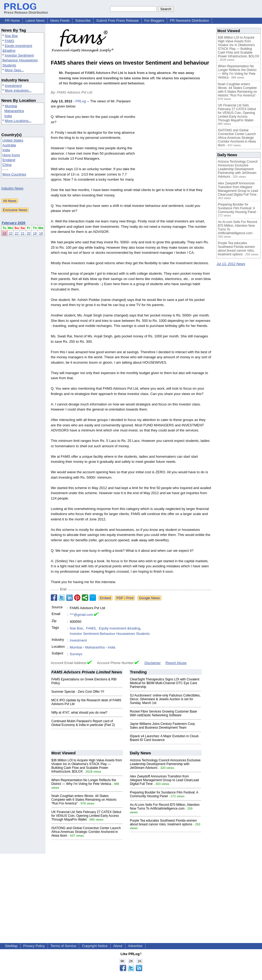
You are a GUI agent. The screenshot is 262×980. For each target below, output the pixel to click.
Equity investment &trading (120, 628)
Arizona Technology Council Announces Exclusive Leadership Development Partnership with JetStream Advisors (165, 764)
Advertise (135, 946)
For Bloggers (154, 21)
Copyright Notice (95, 946)
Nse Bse (11, 36)
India (8, 116)
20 (29, 233)
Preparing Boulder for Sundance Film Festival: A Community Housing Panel (164, 794)
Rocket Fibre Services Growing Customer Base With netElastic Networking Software (163, 713)
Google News (149, 598)
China (7, 165)
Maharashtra (14, 111)
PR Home (12, 21)
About (118, 946)
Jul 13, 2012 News (231, 264)
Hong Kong (11, 155)
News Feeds (60, 21)
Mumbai (11, 106)
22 (17, 233)
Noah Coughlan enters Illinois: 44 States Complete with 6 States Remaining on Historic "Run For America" (84, 800)
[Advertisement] (175, 138)
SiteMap (11, 946)
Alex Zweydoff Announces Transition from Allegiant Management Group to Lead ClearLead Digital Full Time (164, 780)
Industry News (12, 188)
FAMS (9, 41)
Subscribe (83, 21)
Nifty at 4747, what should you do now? (79, 713)
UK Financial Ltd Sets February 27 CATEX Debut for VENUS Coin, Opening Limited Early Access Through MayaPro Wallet (86, 816)
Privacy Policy (34, 946)
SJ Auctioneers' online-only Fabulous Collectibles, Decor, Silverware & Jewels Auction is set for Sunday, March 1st (165, 699)
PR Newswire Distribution (189, 21)
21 (23, 233)
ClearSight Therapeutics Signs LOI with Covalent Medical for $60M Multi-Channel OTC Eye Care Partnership (165, 683)
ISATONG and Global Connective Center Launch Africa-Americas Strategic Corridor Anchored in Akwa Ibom (86, 832)
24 (5, 233)
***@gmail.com (82, 615)
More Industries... (18, 90)
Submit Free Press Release (117, 21)
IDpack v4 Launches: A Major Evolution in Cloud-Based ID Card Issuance (165, 738)
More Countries (14, 174)
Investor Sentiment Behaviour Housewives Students (20, 60)
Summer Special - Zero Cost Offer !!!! (78, 692)
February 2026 (14, 223)
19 (35, 233)
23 (10, 233)
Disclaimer (153, 663)
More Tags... (14, 70)
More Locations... (18, 121)
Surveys (76, 654)
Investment (13, 86)
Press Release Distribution (26, 10)
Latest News (35, 21)
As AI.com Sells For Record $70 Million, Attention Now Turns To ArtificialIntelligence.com (165, 807)
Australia (9, 145)
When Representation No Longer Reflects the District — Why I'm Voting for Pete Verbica (84, 782)
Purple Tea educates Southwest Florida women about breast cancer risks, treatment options (163, 822)
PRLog (81, 101)
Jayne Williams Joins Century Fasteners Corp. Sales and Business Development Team (163, 726)
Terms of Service (63, 946)
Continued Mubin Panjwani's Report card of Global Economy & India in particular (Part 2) (83, 723)
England (9, 160)
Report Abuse (176, 663)
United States (13, 140)
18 (41, 233)
